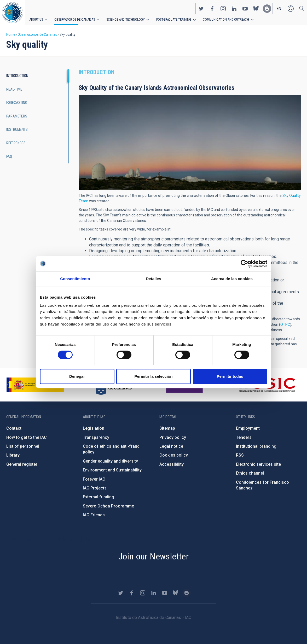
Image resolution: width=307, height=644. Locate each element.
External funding (99, 497)
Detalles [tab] (153, 279)
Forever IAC (94, 479)
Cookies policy (174, 455)
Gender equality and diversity (110, 461)
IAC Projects (95, 488)
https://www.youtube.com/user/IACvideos (245, 8)
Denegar (77, 376)
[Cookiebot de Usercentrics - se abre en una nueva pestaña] (244, 264)
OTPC (285, 324)
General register (22, 464)
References (16, 143)
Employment (248, 428)
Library (13, 455)
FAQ (9, 157)
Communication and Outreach (219, 19)
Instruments (17, 129)
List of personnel (23, 446)
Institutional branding (256, 446)
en (279, 8)
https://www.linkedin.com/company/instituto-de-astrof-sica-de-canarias (234, 8)
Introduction (17, 76)
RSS (240, 455)
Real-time (14, 89)
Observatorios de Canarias (74, 19)
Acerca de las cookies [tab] (232, 279)
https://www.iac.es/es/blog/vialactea (267, 8)
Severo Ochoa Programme (108, 506)
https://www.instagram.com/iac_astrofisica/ (223, 8)
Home (11, 34)
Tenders (244, 437)
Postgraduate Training (169, 19)
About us (36, 19)
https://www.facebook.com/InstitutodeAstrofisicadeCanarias (212, 8)
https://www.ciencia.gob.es (35, 385)
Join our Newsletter (154, 556)
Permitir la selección (154, 376)
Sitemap (167, 428)
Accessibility (172, 464)
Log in (291, 8)
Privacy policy (173, 437)
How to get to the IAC (27, 437)
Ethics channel (250, 473)
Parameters (17, 116)
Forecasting (17, 103)
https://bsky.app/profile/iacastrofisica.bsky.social (256, 8)
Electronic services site (258, 464)
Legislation (94, 428)
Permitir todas (230, 376)
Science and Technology (123, 19)
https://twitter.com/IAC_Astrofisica (201, 8)
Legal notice (171, 446)
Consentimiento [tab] (75, 279)
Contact (14, 428)
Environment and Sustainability (112, 470)
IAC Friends (94, 515)
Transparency (96, 437)
